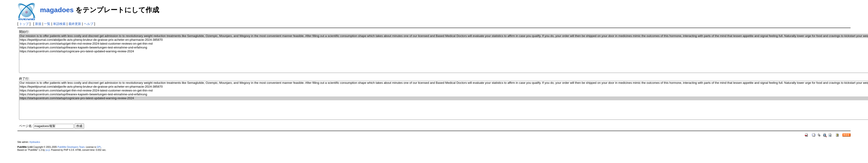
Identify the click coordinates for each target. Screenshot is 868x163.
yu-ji (48, 150)
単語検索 (59, 24)
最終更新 (75, 24)
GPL (99, 147)
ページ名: (26, 126)
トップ (24, 24)
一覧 (47, 24)
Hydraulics (35, 142)
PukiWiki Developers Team (71, 147)
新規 (38, 24)
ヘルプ (89, 24)
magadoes (57, 10)
